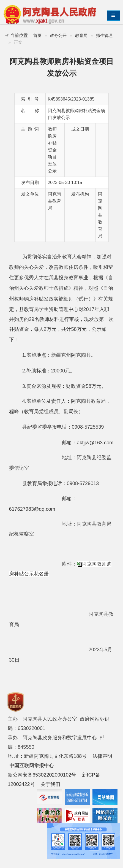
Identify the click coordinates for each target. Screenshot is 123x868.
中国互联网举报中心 (32, 766)
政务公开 (58, 35)
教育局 (81, 35)
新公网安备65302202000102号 (42, 775)
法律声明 (102, 756)
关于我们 (50, 784)
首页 (37, 35)
